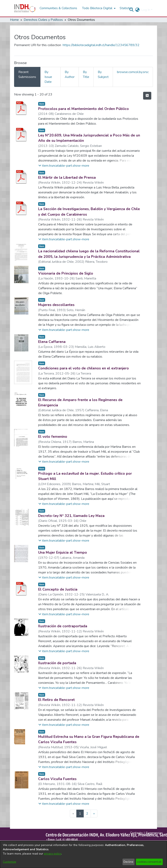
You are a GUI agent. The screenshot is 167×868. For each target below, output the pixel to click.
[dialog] (83, 854)
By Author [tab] (70, 74)
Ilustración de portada (57, 663)
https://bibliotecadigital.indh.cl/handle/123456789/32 (101, 45)
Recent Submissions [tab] (27, 74)
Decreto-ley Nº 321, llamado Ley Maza (71, 516)
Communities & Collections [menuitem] (58, 8)
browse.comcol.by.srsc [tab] (133, 72)
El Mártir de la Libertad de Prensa (67, 177)
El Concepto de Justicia (58, 589)
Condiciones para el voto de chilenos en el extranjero (83, 368)
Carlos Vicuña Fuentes (57, 779)
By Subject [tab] (103, 74)
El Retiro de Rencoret (56, 700)
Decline (128, 862)
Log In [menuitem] (146, 10)
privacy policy (53, 854)
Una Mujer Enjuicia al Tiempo (63, 552)
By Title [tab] (86, 74)
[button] (64, 166)
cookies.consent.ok (149, 862)
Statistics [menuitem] (126, 8)
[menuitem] (137, 10)
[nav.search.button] (132, 10)
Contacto (136, 833)
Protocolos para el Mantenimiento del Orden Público (83, 109)
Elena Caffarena (52, 342)
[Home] (25, 8)
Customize (9, 862)
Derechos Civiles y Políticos (43, 20)
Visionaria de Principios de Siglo (66, 273)
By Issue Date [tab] (48, 77)
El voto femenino (53, 437)
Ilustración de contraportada (63, 626)
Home (14, 20)
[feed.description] (147, 96)
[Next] (94, 814)
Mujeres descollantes (56, 305)
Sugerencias (154, 833)
